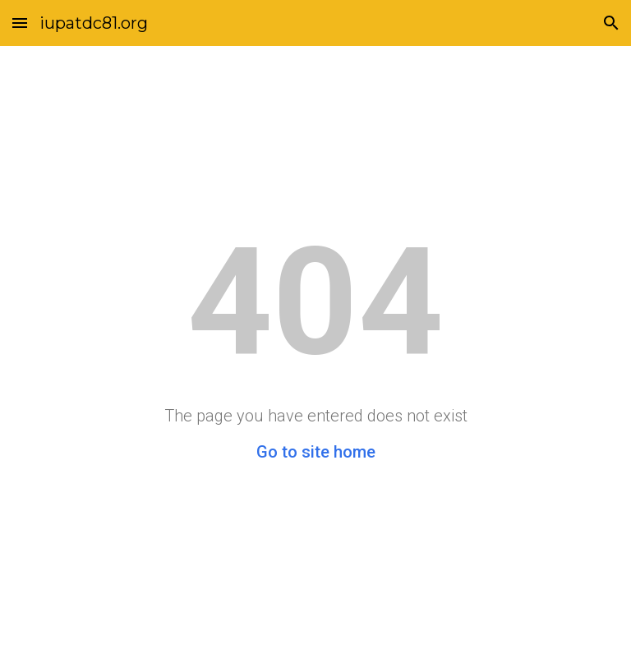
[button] (20, 23)
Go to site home (316, 452)
